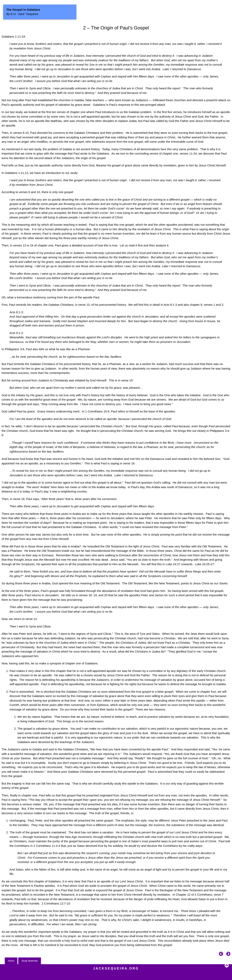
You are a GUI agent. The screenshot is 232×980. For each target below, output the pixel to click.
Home (11, 961)
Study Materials (30, 961)
